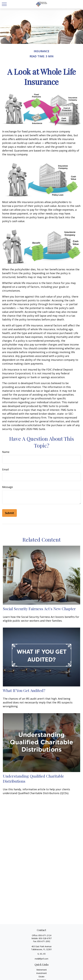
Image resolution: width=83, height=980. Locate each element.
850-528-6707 (45, 938)
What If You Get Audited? (24, 690)
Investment (41, 973)
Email (5, 469)
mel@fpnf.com (41, 959)
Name (6, 452)
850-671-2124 (45, 935)
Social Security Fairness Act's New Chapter (39, 609)
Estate (41, 977)
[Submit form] (9, 513)
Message (7, 487)
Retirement (42, 970)
